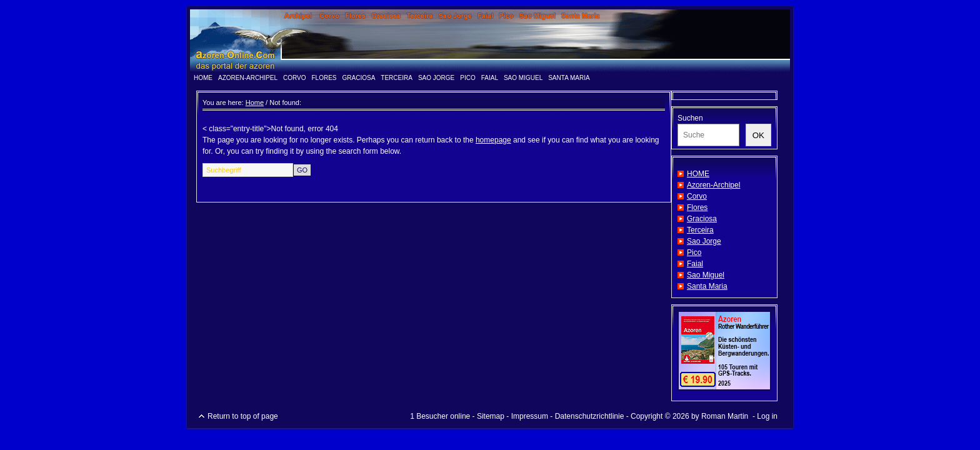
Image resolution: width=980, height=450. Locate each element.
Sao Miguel (523, 78)
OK (758, 135)
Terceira (397, 78)
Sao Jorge (436, 78)
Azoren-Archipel (248, 78)
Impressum (530, 416)
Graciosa (359, 78)
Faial (490, 78)
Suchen (690, 118)
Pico (467, 78)
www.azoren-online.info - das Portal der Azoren (490, 41)
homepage (493, 140)
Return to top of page (243, 416)
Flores (324, 78)
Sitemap (491, 416)
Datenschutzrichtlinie (590, 416)
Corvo (295, 78)
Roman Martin (725, 416)
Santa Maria (569, 78)
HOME (203, 78)
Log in (767, 416)
